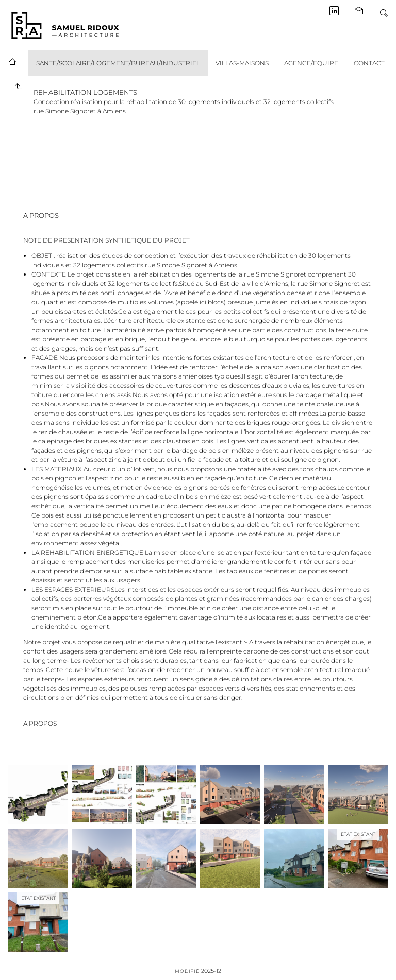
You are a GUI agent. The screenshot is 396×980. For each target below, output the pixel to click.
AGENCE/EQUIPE (311, 63)
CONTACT (369, 63)
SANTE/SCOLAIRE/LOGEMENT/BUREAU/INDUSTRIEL (118, 63)
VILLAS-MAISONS (242, 63)
